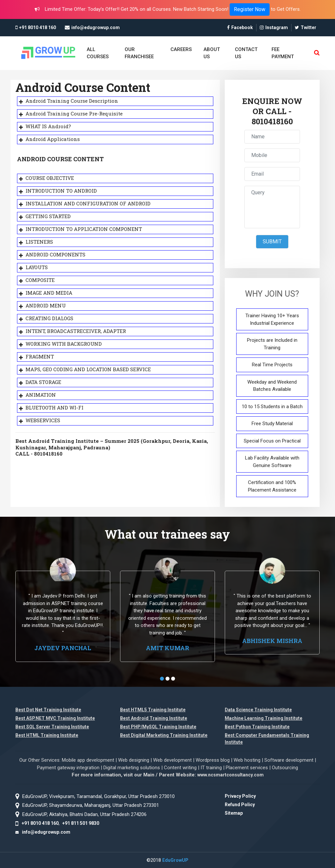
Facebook (240, 27)
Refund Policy (240, 805)
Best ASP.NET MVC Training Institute (55, 718)
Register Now (250, 9)
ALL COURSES (98, 53)
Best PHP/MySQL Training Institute (158, 727)
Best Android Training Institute (154, 718)
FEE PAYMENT (283, 53)
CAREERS (181, 49)
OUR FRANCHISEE (139, 53)
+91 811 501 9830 (81, 823)
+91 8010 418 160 (37, 27)
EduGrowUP (175, 860)
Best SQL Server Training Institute (52, 727)
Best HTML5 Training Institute (153, 710)
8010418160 (272, 122)
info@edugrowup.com (96, 27)
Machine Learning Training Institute (264, 718)
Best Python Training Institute (257, 727)
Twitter (306, 27)
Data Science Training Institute (258, 710)
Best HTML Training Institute (47, 735)
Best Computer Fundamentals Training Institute (267, 739)
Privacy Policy (240, 796)
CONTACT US (246, 53)
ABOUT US (212, 53)
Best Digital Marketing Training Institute (164, 735)
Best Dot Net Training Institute (48, 710)
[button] (162, 679)
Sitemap (234, 813)
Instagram (274, 27)
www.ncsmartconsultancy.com (230, 775)
